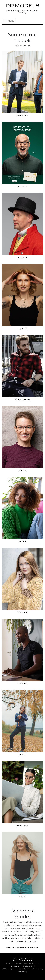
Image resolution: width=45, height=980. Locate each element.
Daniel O (22, 684)
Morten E (23, 186)
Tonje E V (22, 613)
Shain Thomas (23, 399)
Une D (22, 755)
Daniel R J (22, 115)
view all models (23, 46)
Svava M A (22, 826)
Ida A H (22, 470)
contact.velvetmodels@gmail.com (22, 966)
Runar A (22, 257)
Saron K (23, 541)
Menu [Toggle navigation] (9, 21)
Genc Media (22, 971)
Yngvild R (23, 328)
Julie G (22, 897)
